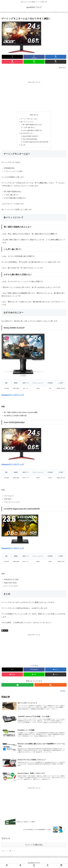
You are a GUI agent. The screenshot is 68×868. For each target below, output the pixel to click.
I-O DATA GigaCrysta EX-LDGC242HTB (35, 142)
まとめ (23, 145)
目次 (31, 115)
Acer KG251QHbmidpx (30, 139)
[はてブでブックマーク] (56, 57)
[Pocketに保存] (12, 62)
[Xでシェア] (12, 57)
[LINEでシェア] (34, 62)
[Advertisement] (34, 74)
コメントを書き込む (34, 845)
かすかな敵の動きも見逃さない (33, 130)
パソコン (5, 630)
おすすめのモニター (27, 133)
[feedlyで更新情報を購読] (18, 685)
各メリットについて (27, 122)
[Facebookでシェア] (34, 57)
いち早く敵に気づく (29, 127)
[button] (56, 62)
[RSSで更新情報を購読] (50, 685)
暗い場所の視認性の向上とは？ (33, 125)
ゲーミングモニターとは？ (29, 119)
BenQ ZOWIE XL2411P (30, 136)
